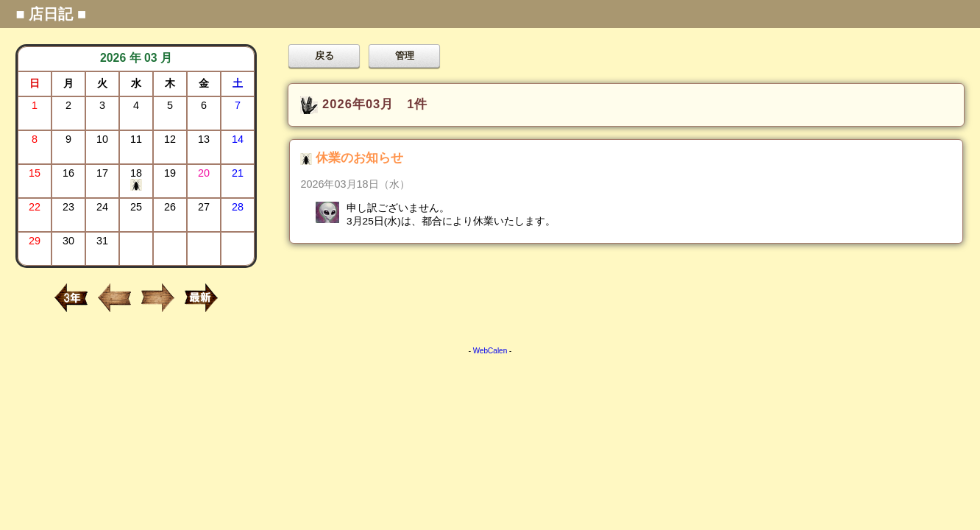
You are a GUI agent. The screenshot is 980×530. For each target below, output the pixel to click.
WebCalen (490, 351)
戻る (324, 56)
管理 (405, 56)
